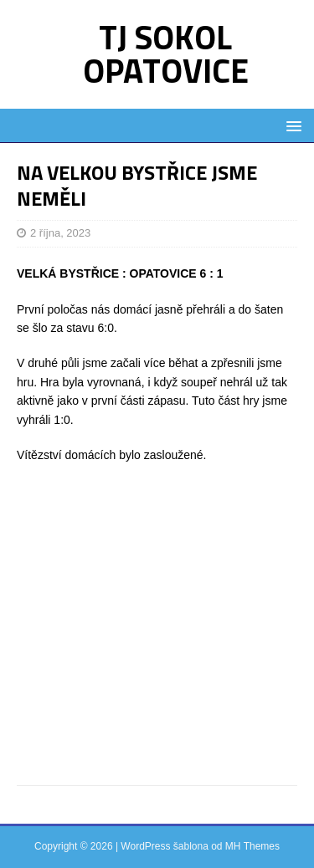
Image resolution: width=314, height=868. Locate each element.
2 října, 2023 (60, 233)
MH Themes (252, 846)
